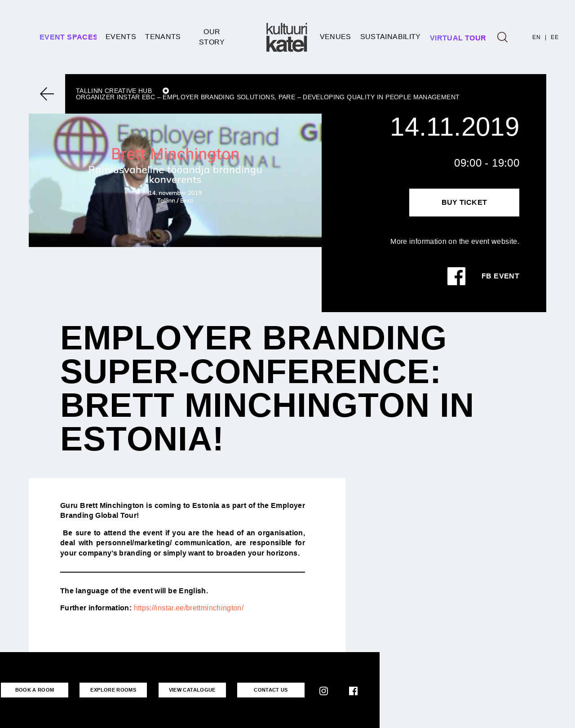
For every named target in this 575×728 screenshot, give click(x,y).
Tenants (163, 37)
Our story (212, 37)
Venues (336, 37)
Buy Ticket (464, 202)
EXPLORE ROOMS (113, 690)
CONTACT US (271, 690)
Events (121, 37)
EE (555, 37)
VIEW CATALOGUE (192, 690)
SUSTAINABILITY (391, 37)
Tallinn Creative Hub (114, 91)
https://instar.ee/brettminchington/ (189, 608)
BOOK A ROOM (35, 690)
